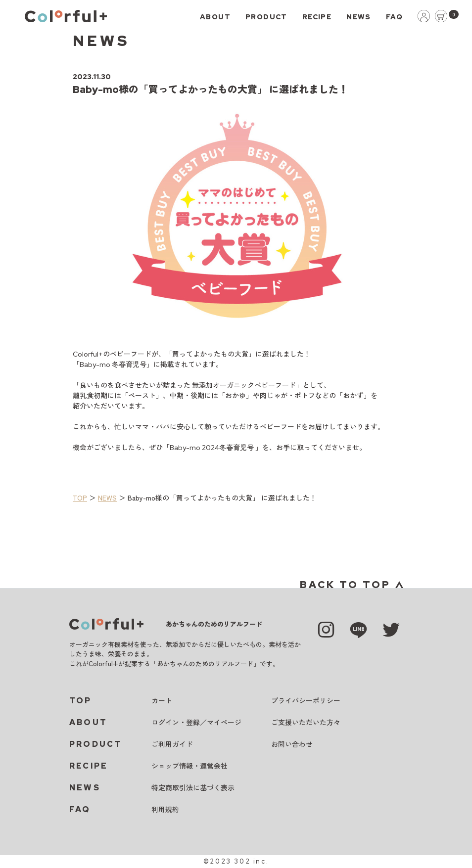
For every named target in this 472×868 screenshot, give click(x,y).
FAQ (394, 17)
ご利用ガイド (172, 744)
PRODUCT (266, 17)
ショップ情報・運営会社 (189, 766)
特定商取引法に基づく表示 (193, 788)
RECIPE (317, 17)
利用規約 (165, 810)
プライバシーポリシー (306, 701)
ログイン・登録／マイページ (196, 723)
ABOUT (215, 17)
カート (162, 701)
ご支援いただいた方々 (306, 723)
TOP (80, 498)
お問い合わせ (292, 744)
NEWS (359, 17)
